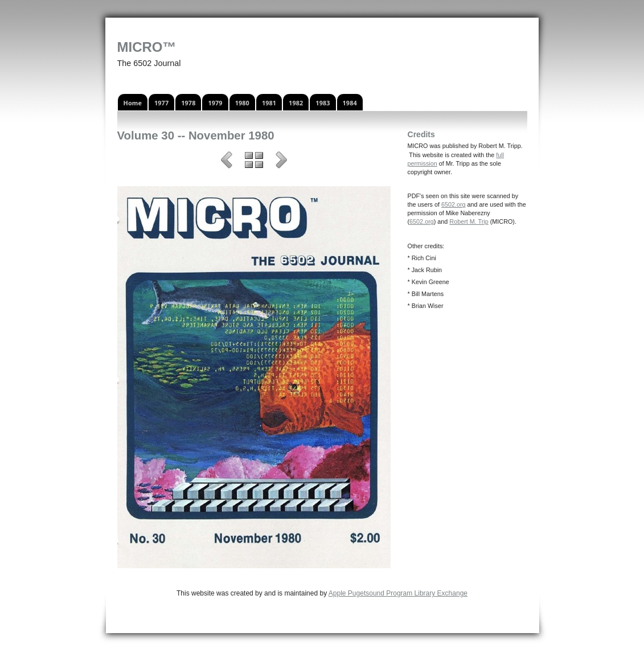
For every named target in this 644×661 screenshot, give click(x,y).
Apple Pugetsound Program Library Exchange (398, 593)
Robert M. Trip (469, 221)
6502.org (454, 204)
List (254, 162)
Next (281, 162)
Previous (227, 162)
